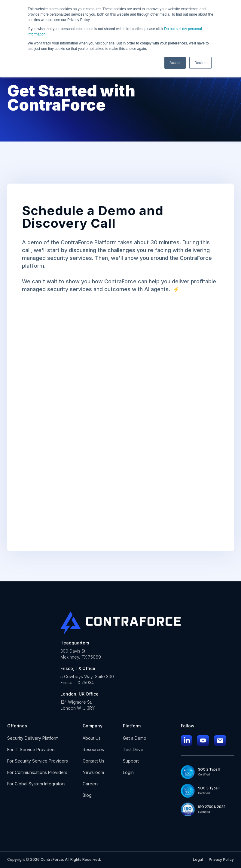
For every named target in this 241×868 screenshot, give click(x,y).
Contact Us (93, 761)
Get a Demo (135, 738)
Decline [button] (200, 63)
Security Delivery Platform (33, 738)
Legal (198, 859)
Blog (87, 795)
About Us (92, 738)
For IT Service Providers (31, 749)
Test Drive (133, 749)
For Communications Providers (37, 772)
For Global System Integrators (36, 784)
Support (131, 761)
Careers (91, 784)
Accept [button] (175, 63)
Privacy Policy (221, 859)
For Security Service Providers (38, 761)
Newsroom (93, 772)
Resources (93, 749)
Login (128, 772)
